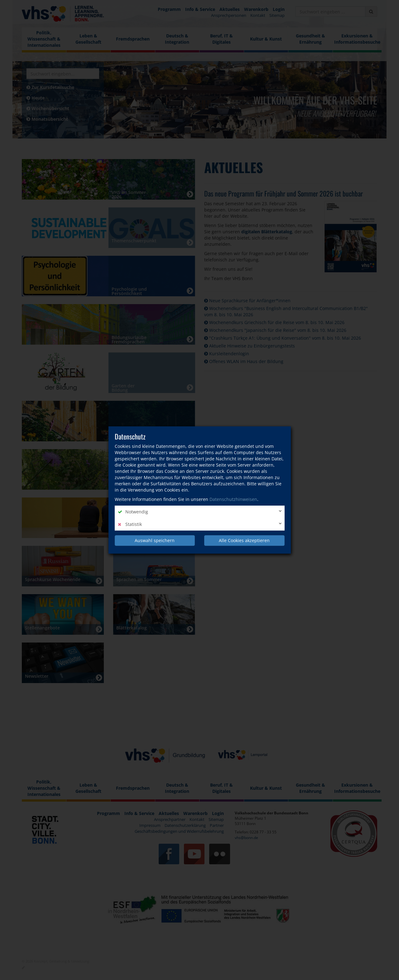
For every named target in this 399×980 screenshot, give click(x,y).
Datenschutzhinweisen (233, 499)
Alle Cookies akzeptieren (244, 540)
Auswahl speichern (155, 540)
